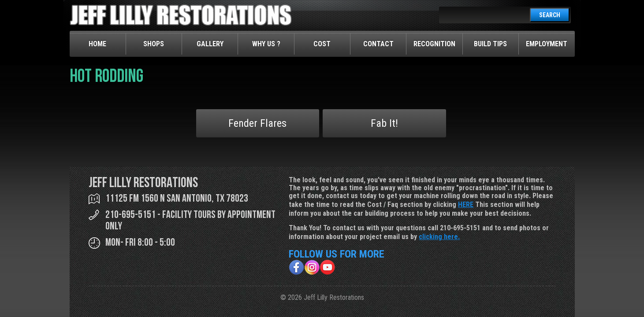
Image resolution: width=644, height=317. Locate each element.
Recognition (434, 44)
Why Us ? (266, 44)
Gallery (210, 44)
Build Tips (490, 44)
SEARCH (550, 15)
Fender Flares (257, 123)
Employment (547, 44)
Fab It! (384, 123)
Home (97, 44)
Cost (322, 44)
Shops (154, 44)
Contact (378, 44)
